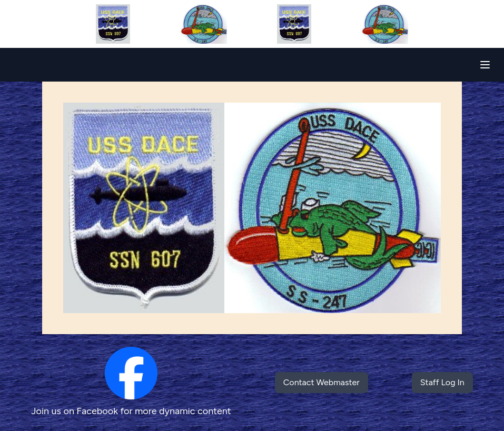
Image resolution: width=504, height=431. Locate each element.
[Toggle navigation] (485, 65)
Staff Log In (442, 382)
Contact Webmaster (322, 382)
